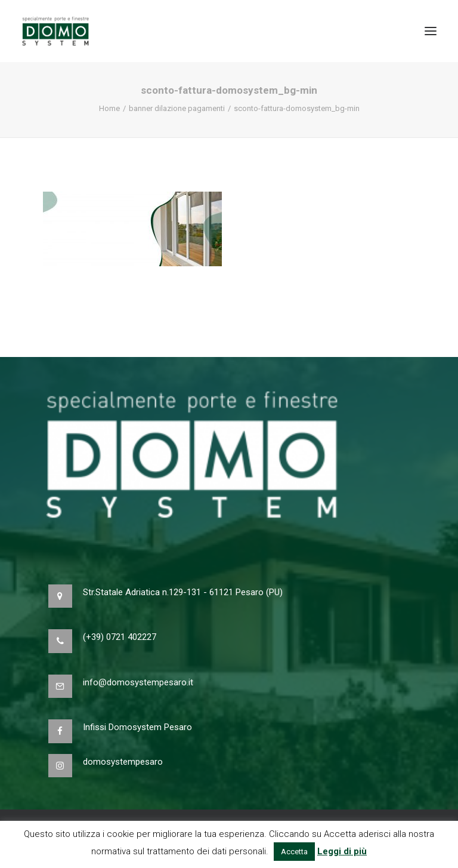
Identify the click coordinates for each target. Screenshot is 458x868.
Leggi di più (342, 851)
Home (109, 108)
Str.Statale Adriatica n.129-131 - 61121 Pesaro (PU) (183, 592)
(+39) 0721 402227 (120, 637)
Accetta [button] (294, 852)
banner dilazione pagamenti (177, 108)
